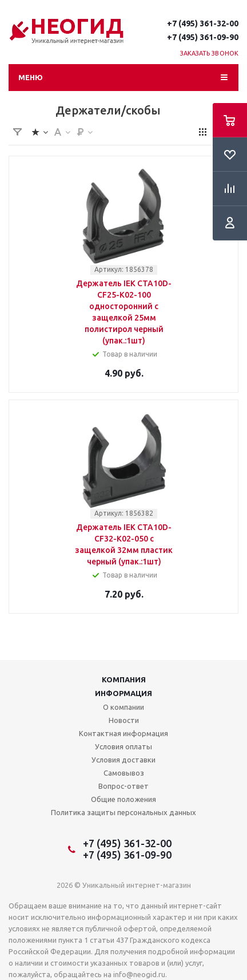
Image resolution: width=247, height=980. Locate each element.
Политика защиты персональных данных (124, 812)
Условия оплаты (124, 746)
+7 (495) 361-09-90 (203, 37)
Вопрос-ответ (124, 786)
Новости (124, 720)
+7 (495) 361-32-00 (203, 23)
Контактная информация (124, 733)
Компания (124, 679)
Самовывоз (124, 773)
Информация (124, 693)
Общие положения (124, 799)
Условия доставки (124, 760)
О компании (124, 707)
